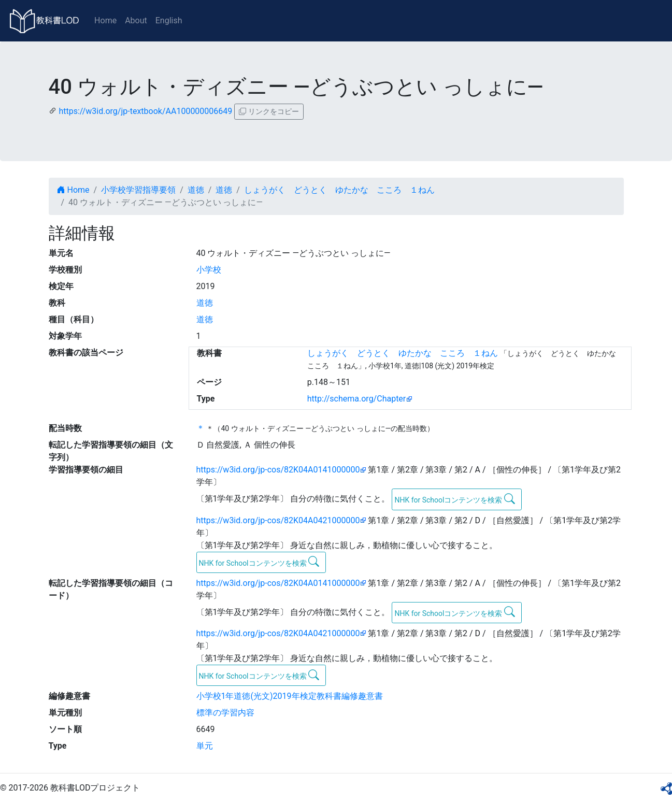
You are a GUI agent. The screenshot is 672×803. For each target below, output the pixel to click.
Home (105, 20)
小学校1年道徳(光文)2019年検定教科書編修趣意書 (290, 696)
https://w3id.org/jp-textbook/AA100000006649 (145, 111)
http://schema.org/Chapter (357, 399)
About (136, 20)
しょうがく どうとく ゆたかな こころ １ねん (339, 190)
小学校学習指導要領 (138, 190)
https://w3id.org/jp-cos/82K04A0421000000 (278, 520)
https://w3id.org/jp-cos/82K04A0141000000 (278, 470)
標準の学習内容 (225, 713)
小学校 (209, 270)
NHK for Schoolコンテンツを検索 (455, 499)
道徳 (196, 190)
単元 (205, 746)
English (169, 20)
